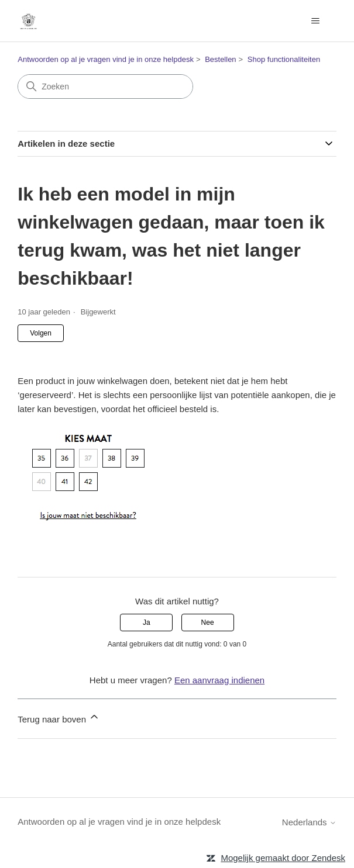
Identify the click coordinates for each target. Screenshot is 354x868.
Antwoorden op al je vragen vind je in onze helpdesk (106, 59)
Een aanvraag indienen (219, 680)
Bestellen (220, 59)
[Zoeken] (105, 87)
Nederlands (309, 822)
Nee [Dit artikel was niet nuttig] (208, 623)
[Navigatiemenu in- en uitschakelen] (316, 21)
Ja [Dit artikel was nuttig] (147, 623)
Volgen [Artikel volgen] (41, 333)
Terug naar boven (59, 717)
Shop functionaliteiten (284, 59)
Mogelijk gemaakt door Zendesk (283, 858)
